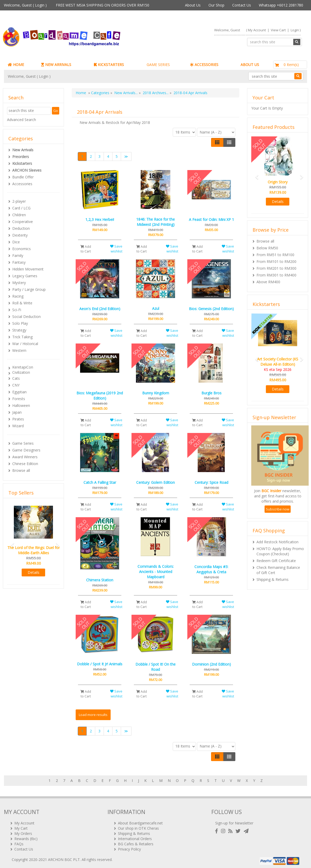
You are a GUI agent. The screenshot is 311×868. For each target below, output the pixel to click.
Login (40, 5)
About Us (193, 5)
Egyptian (19, 392)
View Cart (278, 30)
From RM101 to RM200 (276, 261)
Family (18, 255)
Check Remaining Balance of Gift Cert (278, 570)
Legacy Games (25, 276)
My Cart (21, 826)
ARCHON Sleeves (27, 170)
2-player (19, 201)
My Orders (23, 831)
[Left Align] (217, 142)
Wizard (18, 426)
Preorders (21, 157)
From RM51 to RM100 (275, 255)
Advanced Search (22, 120)
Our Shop (216, 5)
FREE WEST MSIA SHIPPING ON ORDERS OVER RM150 (103, 5)
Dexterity (20, 235)
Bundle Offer (23, 177)
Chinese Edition (25, 464)
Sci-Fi (17, 310)
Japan (17, 412)
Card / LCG (21, 208)
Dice (16, 242)
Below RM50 (267, 248)
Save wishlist (116, 249)
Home (81, 93)
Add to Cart (86, 249)
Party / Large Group (29, 289)
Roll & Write (22, 303)
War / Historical (25, 344)
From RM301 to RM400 (276, 275)
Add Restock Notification (277, 542)
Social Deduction (26, 317)
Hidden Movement (28, 269)
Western (19, 350)
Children (19, 215)
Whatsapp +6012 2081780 (281, 5)
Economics (22, 249)
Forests (19, 399)
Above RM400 (268, 282)
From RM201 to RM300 (276, 268)
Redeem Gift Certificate (276, 561)
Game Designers (26, 450)
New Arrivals (23, 150)
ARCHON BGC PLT (64, 857)
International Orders (135, 837)
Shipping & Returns (273, 579)
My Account (257, 30)
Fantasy (19, 262)
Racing (18, 296)
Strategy (19, 330)
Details (34, 572)
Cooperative (23, 222)
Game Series (23, 443)
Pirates (18, 419)
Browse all (21, 470)
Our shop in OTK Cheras (138, 826)
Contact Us (242, 5)
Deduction (21, 228)
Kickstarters (22, 163)
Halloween (21, 405)
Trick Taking (22, 337)
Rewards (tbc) (26, 837)
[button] (11, 543)
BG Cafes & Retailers (136, 842)
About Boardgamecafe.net (140, 821)
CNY (16, 385)
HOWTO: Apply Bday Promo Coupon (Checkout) (280, 551)
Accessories (22, 184)
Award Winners (25, 457)
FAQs (19, 842)
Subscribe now (278, 509)
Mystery (19, 283)
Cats (16, 378)
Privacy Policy (129, 847)
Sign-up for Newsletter (234, 821)
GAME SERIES (158, 65)
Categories (100, 93)
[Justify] (229, 142)
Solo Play (20, 323)
